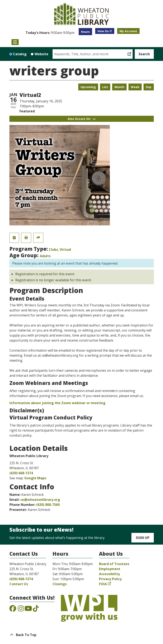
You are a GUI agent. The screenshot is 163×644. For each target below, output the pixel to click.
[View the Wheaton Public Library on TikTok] (36, 610)
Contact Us (19, 584)
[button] (50, 33)
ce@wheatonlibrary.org (40, 500)
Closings (60, 584)
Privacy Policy (110, 579)
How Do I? (105, 31)
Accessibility (109, 574)
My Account (128, 31)
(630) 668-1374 (21, 473)
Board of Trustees (114, 564)
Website (41, 54)
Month (119, 87)
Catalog (20, 54)
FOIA (103, 584)
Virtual (65, 249)
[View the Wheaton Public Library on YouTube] (28, 610)
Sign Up (143, 538)
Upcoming (88, 87)
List (105, 87)
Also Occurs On (82, 119)
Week (135, 87)
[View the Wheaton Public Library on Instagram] (21, 610)
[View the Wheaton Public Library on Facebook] (13, 610)
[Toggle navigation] (15, 42)
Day (149, 87)
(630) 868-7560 (48, 505)
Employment (110, 569)
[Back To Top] (82, 635)
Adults (45, 256)
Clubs (53, 249)
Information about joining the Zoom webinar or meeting (57, 403)
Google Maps (35, 478)
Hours (85, 32)
